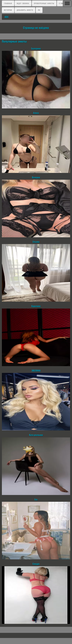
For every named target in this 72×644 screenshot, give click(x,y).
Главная (8, 3)
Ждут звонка (23, 3)
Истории (8, 10)
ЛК (39, 10)
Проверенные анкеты (44, 3)
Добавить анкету (25, 10)
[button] (67, 3)
